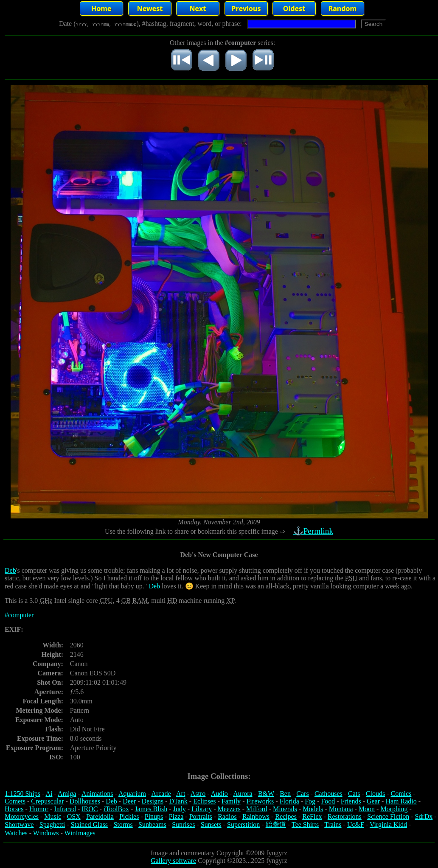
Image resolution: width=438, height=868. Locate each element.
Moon (367, 809)
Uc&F (356, 825)
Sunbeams (152, 825)
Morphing (394, 809)
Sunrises (183, 825)
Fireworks (260, 801)
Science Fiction (388, 816)
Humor (39, 809)
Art (181, 794)
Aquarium (132, 794)
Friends (351, 801)
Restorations (345, 816)
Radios (227, 816)
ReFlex (312, 816)
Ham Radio (401, 801)
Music (53, 816)
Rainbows (256, 816)
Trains (333, 825)
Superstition (243, 825)
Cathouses (328, 794)
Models (313, 809)
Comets (15, 801)
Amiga (67, 794)
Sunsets (211, 825)
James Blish (151, 809)
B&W (266, 794)
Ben (285, 794)
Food (328, 801)
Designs (153, 801)
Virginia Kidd (388, 825)
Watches (16, 833)
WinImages (80, 833)
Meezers (229, 809)
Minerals (285, 809)
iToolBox (116, 809)
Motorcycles (22, 816)
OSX (74, 816)
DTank (178, 801)
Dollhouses (85, 801)
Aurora (243, 794)
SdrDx (424, 816)
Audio (219, 794)
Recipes (286, 816)
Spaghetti (52, 825)
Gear (373, 801)
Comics (401, 794)
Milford (257, 809)
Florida (289, 801)
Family (231, 801)
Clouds (375, 794)
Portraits (201, 816)
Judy (180, 809)
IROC (90, 809)
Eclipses (204, 801)
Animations (97, 794)
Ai (49, 794)
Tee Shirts (305, 825)
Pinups (154, 816)
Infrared (65, 809)
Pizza (176, 816)
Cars (302, 794)
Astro (198, 794)
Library (202, 809)
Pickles (129, 816)
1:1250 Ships (22, 794)
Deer (129, 801)
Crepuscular (47, 801)
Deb (10, 570)
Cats (354, 794)
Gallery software (173, 861)
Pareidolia (100, 816)
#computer (19, 615)
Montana (341, 809)
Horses (14, 809)
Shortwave (19, 825)
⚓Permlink (314, 531)
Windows (46, 833)
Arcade (161, 794)
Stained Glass (90, 825)
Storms (123, 825)
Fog (310, 801)
